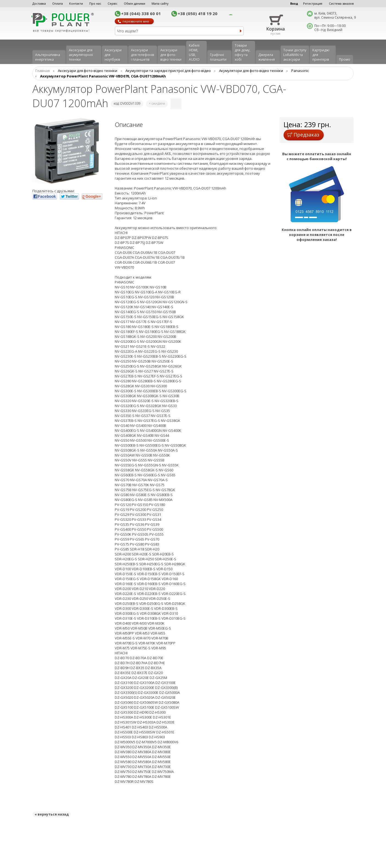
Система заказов (341, 3)
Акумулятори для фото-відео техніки (251, 71)
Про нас (95, 3)
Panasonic (300, 71)
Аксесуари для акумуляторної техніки (81, 55)
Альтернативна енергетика (48, 57)
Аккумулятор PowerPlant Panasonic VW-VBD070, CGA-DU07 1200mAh (103, 76)
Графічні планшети (218, 57)
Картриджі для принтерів (321, 55)
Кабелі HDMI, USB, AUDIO (194, 52)
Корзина (275, 29)
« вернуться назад (52, 814)
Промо (345, 59)
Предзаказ (303, 135)
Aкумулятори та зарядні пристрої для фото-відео (168, 71)
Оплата (58, 3)
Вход (294, 3)
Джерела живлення (267, 57)
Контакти (76, 3)
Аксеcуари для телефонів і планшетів (142, 55)
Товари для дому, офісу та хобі (243, 52)
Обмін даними (135, 3)
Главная (43, 71)
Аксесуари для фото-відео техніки (171, 55)
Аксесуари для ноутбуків (113, 55)
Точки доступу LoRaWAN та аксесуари (295, 55)
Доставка (39, 3)
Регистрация (313, 3)
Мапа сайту (160, 3)
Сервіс (113, 3)
